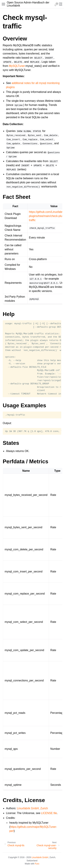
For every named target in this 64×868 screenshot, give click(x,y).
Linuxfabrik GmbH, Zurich (32, 808)
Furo (37, 864)
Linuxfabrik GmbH (40, 857)
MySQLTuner (17, 66)
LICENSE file (49, 813)
